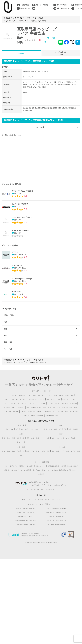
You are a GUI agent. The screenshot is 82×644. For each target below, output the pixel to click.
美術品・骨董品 (36, 407)
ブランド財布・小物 (33, 395)
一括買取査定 (25, 5)
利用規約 (22, 466)
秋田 (27, 429)
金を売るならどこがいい (26, 517)
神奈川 (75, 429)
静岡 (38, 438)
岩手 (17, 429)
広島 (18, 451)
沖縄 (79, 451)
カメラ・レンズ (9, 399)
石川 (13, 438)
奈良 (68, 438)
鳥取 (4, 451)
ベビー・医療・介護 (52, 416)
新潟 (4, 438)
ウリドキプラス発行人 (48, 490)
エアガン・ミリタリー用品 (37, 403)
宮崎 (68, 451)
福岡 (43, 451)
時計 (23, 500)
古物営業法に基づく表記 (11, 470)
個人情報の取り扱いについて (36, 466)
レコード (74, 399)
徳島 (28, 451)
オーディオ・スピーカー (37, 399)
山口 (23, 451)
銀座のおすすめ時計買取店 (26, 513)
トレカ (7, 403)
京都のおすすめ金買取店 (57, 517)
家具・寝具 (52, 407)
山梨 (23, 438)
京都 (53, 438)
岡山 (13, 451)
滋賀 (48, 438)
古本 (59, 399)
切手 (76, 407)
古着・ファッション (18, 407)
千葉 (65, 429)
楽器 (45, 407)
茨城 (46, 429)
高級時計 (22, 395)
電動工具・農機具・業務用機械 (34, 416)
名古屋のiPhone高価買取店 (57, 525)
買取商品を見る (25, 8)
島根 (8, 451)
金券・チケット (67, 407)
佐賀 (48, 451)
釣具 (54, 412)
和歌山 (73, 438)
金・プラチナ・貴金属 (42, 500)
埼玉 (60, 429)
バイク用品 (32, 412)
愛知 (19, 442)
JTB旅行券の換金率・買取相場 (25, 525)
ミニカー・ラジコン (54, 403)
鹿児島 (73, 451)
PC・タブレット (22, 399)
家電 (48, 399)
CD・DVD (66, 399)
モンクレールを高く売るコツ (57, 521)
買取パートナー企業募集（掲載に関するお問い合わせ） (60, 470)
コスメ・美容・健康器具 (11, 412)
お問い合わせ (36, 470)
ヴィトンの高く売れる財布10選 (57, 508)
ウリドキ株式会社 (33, 534)
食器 (59, 407)
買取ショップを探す (42, 5)
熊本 (58, 451)
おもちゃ (7, 407)
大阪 (58, 438)
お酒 (55, 395)
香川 (33, 451)
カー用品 (23, 412)
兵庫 (63, 438)
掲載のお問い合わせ (63, 8)
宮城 (22, 429)
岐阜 (33, 438)
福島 (36, 429)
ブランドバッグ (12, 395)
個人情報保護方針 (53, 466)
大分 (63, 451)
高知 (21, 455)
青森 (12, 429)
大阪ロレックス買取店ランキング (57, 513)
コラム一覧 (41, 495)
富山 (8, 438)
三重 (23, 442)
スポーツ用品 (74, 412)
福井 (18, 438)
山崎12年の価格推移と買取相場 (25, 521)
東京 (70, 429)
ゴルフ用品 (47, 412)
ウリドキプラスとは (33, 490)
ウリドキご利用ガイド (10, 466)
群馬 (55, 429)
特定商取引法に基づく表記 (69, 466)
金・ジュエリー (47, 395)
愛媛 (38, 451)
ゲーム (54, 399)
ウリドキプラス (62, 5)
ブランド (30, 500)
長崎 (53, 451)
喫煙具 (61, 395)
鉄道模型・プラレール (69, 403)
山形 (32, 429)
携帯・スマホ (69, 395)
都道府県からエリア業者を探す (41, 421)
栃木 (50, 429)
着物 (28, 407)
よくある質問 (25, 470)
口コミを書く (41, 127)
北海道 (7, 429)
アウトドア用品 (63, 412)
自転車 (40, 412)
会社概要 (41, 474)
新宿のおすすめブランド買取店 (26, 508)
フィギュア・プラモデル (19, 403)
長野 (28, 438)
